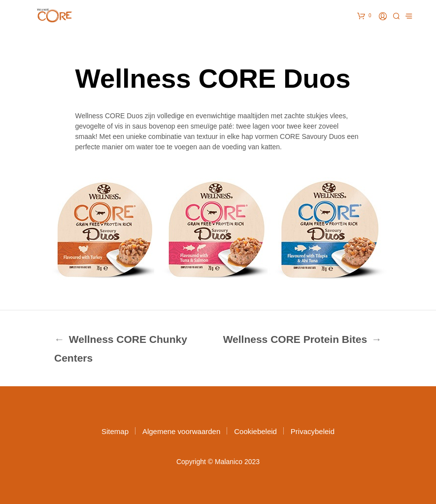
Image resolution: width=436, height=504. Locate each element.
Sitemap (115, 431)
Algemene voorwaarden (181, 431)
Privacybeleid (313, 431)
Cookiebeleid (255, 431)
